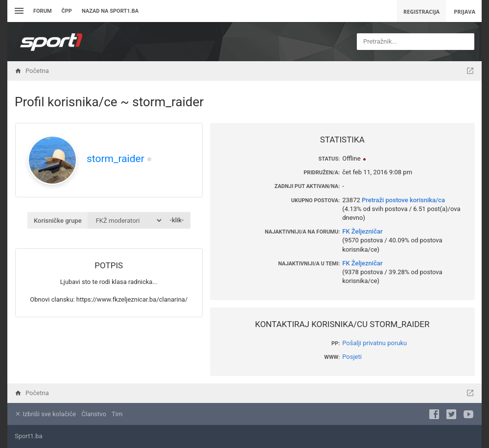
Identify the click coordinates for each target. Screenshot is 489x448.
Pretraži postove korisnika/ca (403, 200)
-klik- (176, 220)
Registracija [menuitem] (421, 12)
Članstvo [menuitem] (93, 414)
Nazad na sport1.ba (110, 11)
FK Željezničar (362, 231)
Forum (43, 11)
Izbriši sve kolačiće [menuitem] (45, 414)
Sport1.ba (29, 436)
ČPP (67, 11)
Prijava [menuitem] (465, 12)
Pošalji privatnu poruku (374, 343)
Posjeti (352, 357)
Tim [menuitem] (117, 414)
